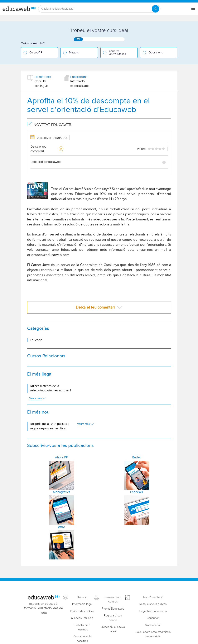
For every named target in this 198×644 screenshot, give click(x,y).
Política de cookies (82, 611)
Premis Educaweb (113, 609)
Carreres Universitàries (117, 53)
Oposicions (156, 53)
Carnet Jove (40, 265)
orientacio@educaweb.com (48, 255)
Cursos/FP (36, 53)
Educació (36, 340)
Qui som (82, 597)
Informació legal (82, 604)
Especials (137, 492)
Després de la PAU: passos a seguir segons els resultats (50, 426)
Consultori (153, 618)
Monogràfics (62, 492)
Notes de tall (153, 625)
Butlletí (137, 457)
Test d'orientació (153, 597)
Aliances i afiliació (82, 618)
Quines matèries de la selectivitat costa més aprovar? (50, 388)
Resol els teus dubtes (153, 604)
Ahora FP (61, 457)
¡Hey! (62, 527)
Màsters (74, 53)
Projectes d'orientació (153, 611)
